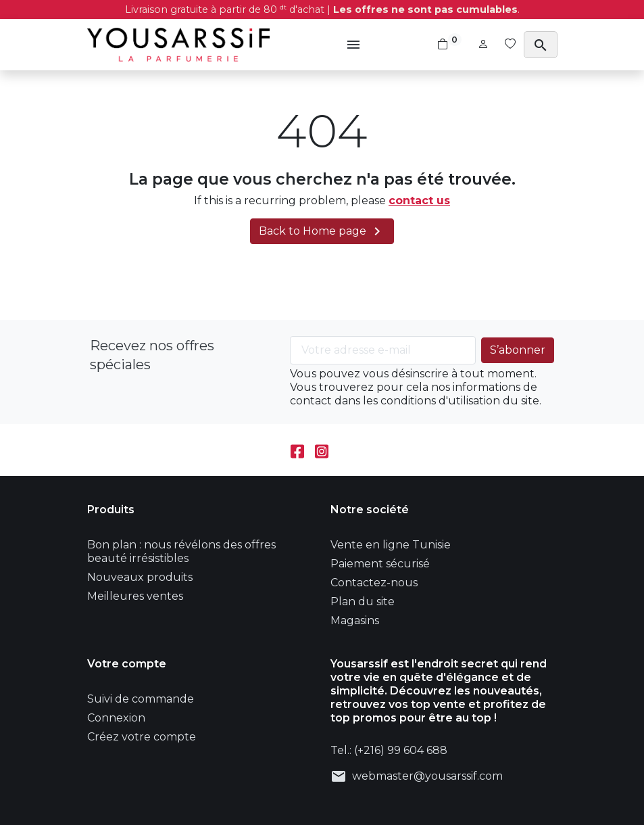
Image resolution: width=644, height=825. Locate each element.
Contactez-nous (374, 583)
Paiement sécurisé (380, 564)
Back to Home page (322, 231)
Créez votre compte (142, 737)
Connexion (116, 718)
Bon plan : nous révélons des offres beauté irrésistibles (181, 551)
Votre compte (127, 664)
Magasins (355, 620)
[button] (355, 45)
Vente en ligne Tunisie (391, 545)
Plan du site (363, 602)
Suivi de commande (141, 699)
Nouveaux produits (140, 577)
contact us (419, 201)
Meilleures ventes (135, 596)
